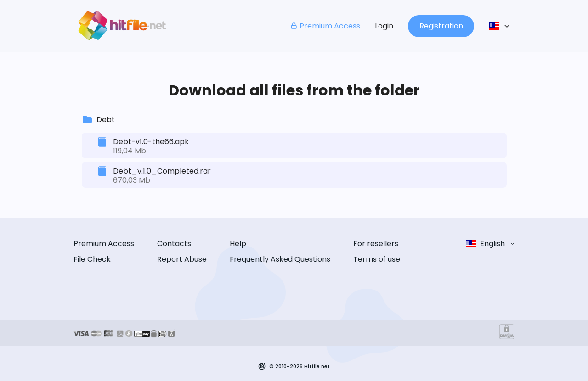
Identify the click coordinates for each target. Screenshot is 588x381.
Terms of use (377, 259)
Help (238, 244)
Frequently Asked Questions (280, 259)
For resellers (376, 244)
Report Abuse (182, 259)
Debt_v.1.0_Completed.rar (162, 171)
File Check (92, 259)
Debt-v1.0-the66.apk (151, 142)
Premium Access (325, 26)
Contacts (174, 244)
